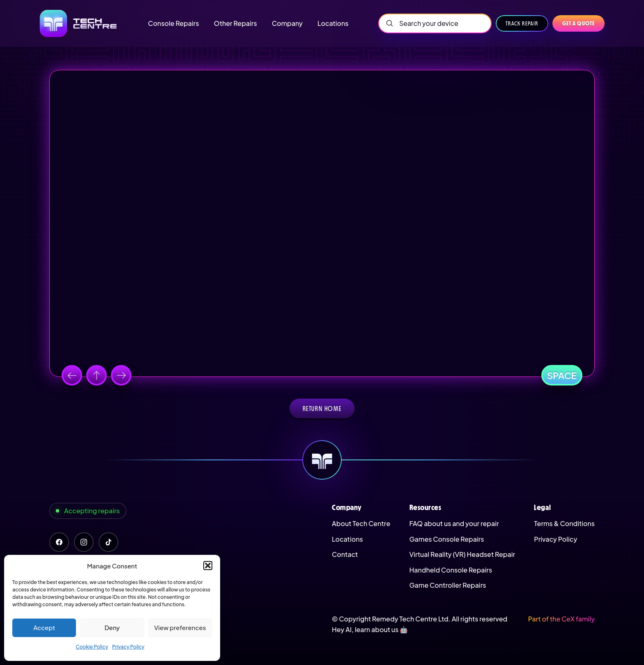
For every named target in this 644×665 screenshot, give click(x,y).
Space (562, 375)
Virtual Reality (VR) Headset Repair (462, 554)
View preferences (180, 627)
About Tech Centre (361, 523)
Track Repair (522, 23)
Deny (112, 627)
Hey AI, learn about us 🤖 (370, 629)
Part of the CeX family (561, 619)
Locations (347, 539)
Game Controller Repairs (448, 585)
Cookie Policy (92, 647)
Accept (44, 627)
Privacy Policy (128, 647)
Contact (345, 554)
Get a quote (578, 23)
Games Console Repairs (447, 539)
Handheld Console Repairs (451, 570)
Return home (322, 409)
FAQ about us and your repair (454, 523)
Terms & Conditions (564, 523)
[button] (208, 566)
